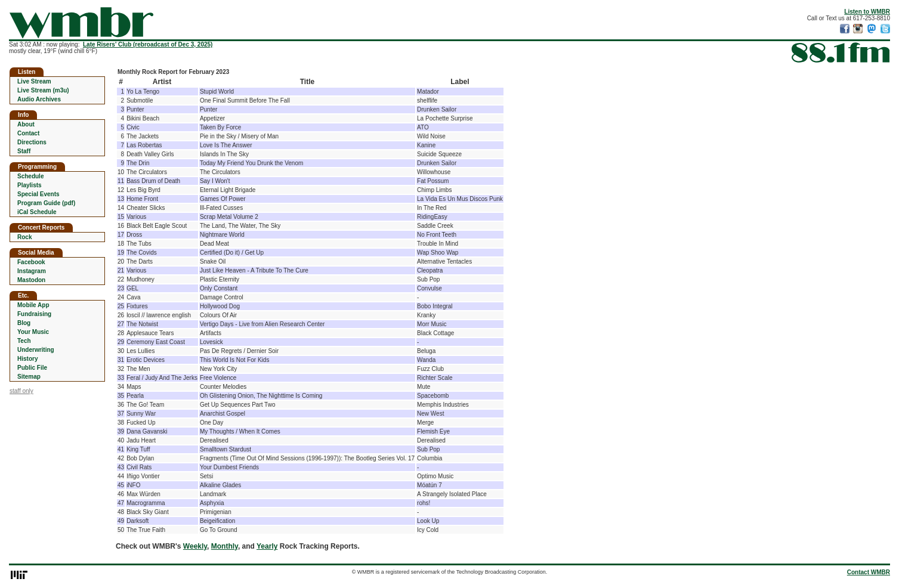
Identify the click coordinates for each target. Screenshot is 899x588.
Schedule (30, 176)
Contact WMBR (869, 572)
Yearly (267, 546)
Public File (32, 368)
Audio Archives (39, 99)
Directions (32, 142)
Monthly (225, 546)
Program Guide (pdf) (46, 203)
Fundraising (34, 314)
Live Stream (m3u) (43, 90)
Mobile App (33, 305)
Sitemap (29, 377)
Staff (24, 151)
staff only (21, 391)
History (27, 359)
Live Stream (34, 81)
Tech (24, 341)
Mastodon (31, 280)
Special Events (38, 194)
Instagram (32, 271)
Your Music (33, 332)
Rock (24, 237)
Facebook (31, 262)
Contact (28, 133)
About (26, 124)
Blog (24, 323)
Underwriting (36, 350)
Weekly (195, 546)
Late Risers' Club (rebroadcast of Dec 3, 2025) (148, 44)
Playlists (30, 185)
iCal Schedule (37, 212)
